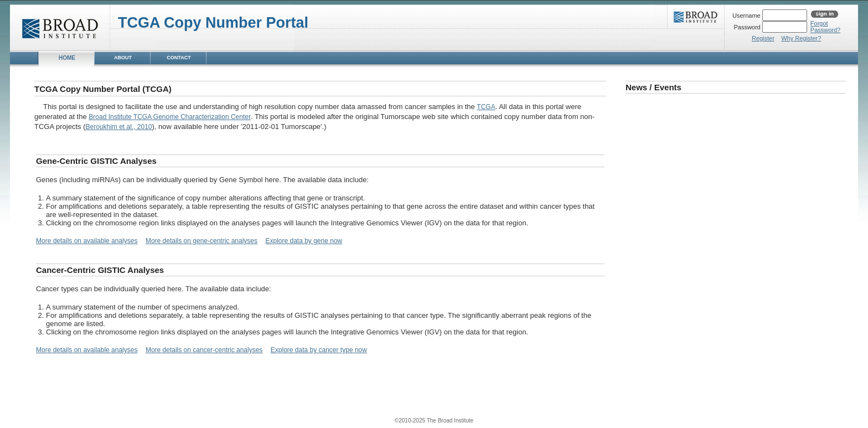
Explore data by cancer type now (319, 350)
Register (763, 38)
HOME (67, 58)
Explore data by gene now (304, 241)
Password (748, 27)
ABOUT (123, 58)
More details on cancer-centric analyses (204, 350)
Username (747, 16)
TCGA (486, 107)
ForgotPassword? (825, 27)
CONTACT (179, 58)
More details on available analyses (87, 241)
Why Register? (801, 38)
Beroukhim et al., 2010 (118, 127)
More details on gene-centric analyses (201, 241)
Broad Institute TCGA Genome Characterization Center (170, 117)
